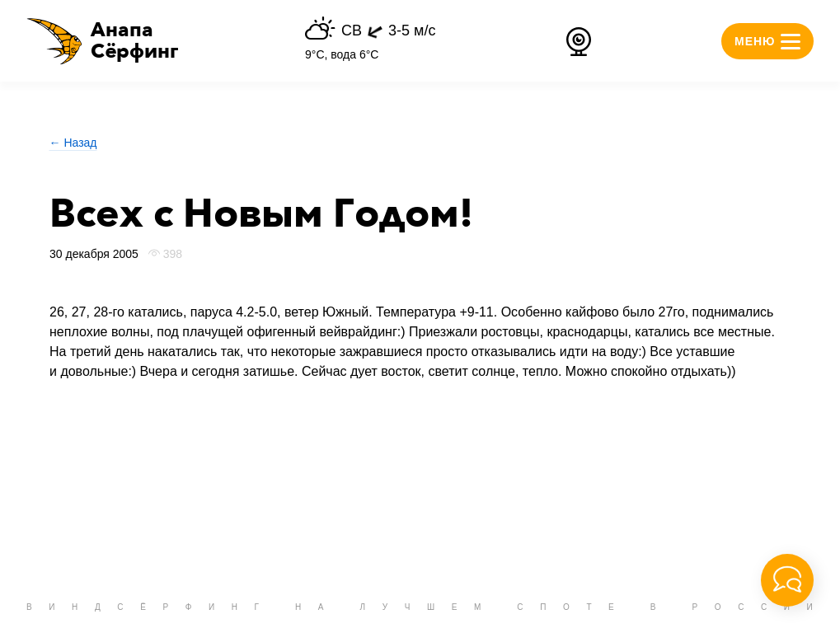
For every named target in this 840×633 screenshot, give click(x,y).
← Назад (73, 143)
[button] (103, 41)
